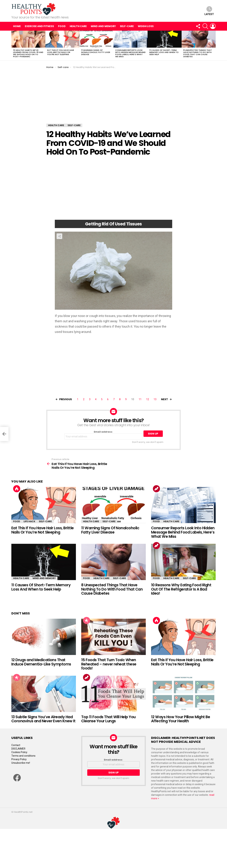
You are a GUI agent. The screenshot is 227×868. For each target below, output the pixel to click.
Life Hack (29, 521)
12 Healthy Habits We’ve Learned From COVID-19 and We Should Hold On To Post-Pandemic (28, 53)
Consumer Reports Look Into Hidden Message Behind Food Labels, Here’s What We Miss (130, 53)
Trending (156, 489)
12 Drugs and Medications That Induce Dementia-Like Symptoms (41, 662)
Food (62, 26)
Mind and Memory (103, 26)
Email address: (103, 435)
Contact (16, 745)
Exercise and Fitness (39, 26)
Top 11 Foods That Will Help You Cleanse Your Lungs (108, 719)
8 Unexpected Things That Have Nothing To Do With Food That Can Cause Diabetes (198, 53)
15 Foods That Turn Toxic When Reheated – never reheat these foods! (109, 664)
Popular (87, 620)
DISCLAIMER (18, 749)
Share (59, 236)
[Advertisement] (113, 97)
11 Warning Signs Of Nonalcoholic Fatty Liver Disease (96, 52)
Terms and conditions (23, 756)
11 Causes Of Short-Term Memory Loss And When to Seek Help (164, 52)
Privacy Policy (19, 759)
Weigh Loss (146, 26)
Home (17, 26)
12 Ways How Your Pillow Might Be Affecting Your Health (181, 719)
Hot (17, 489)
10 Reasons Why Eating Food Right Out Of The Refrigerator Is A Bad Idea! (181, 589)
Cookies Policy (19, 752)
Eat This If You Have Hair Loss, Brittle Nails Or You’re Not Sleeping (61, 52)
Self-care (127, 26)
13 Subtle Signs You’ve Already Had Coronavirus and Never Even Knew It (43, 719)
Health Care (78, 26)
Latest (209, 11)
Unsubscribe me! (21, 763)
